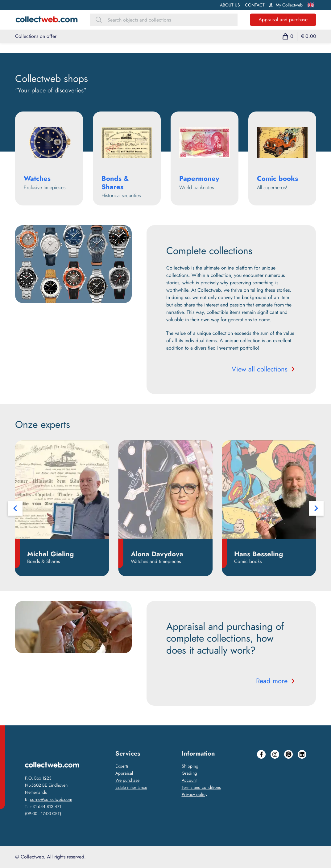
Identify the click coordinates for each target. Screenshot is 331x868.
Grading (189, 773)
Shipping (190, 766)
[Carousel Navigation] (166, 508)
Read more (276, 681)
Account (189, 780)
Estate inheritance (131, 787)
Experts (122, 766)
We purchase (127, 780)
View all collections (264, 369)
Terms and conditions (201, 787)
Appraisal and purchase (283, 20)
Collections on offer (36, 36)
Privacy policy (194, 794)
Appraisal (124, 773)
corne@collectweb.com (51, 799)
